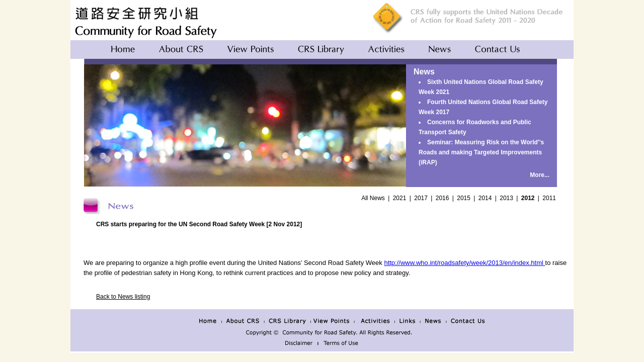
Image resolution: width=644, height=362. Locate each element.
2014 (485, 198)
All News (373, 198)
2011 (549, 198)
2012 (528, 198)
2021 (400, 198)
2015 (464, 198)
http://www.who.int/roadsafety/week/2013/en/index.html (464, 263)
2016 (442, 198)
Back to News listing (123, 297)
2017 (421, 198)
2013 (506, 198)
